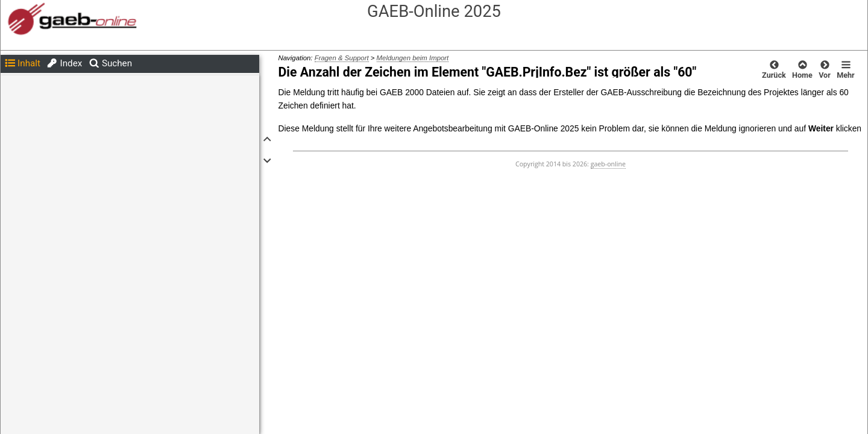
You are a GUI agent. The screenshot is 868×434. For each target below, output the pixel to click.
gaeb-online (608, 164)
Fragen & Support (342, 58)
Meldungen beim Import (413, 58)
